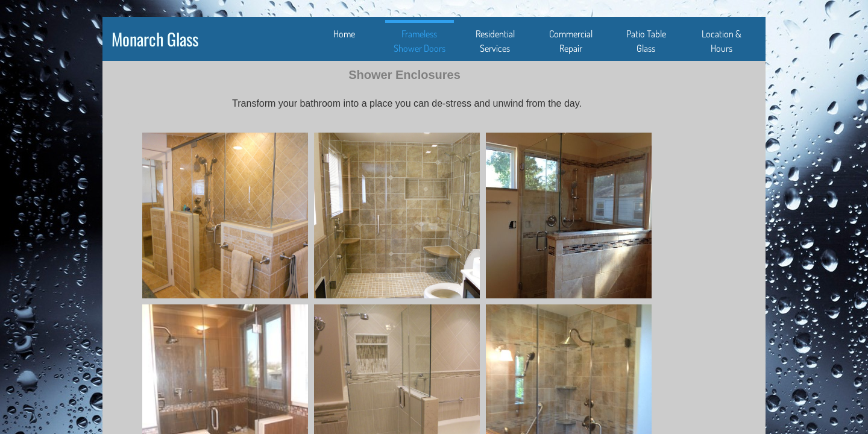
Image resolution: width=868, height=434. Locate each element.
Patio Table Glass (646, 41)
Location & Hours (722, 41)
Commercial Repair (571, 41)
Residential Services (495, 41)
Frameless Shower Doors (420, 41)
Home (344, 34)
